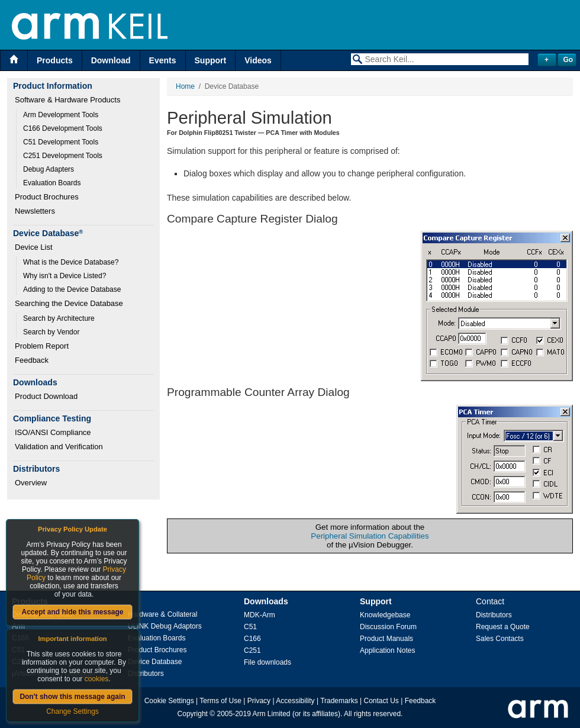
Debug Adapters (49, 169)
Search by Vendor (51, 332)
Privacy (259, 701)
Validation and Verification (59, 447)
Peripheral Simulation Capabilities (370, 536)
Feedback (32, 360)
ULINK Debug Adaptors (165, 626)
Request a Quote (503, 627)
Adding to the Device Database (72, 289)
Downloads (266, 601)
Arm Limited (272, 714)
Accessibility (295, 701)
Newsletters (35, 211)
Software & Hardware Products (67, 100)
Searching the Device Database (69, 303)
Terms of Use (220, 701)
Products (55, 60)
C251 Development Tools (63, 156)
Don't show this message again (72, 697)
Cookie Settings (169, 701)
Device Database (155, 662)
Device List (34, 247)
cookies (97, 679)
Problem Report (42, 346)
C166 (252, 639)
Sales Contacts (500, 639)
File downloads (268, 662)
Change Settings (72, 711)
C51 (250, 627)
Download (111, 60)
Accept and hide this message (72, 612)
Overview (31, 483)
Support (211, 60)
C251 (252, 650)
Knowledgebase (385, 615)
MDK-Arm (260, 615)
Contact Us (381, 701)
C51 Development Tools (61, 142)
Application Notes (387, 650)
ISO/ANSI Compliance (53, 432)
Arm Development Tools (61, 115)
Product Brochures (47, 197)
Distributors (146, 674)
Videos (258, 60)
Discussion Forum (388, 627)
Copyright (193, 714)
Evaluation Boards (52, 183)
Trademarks (339, 701)
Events (163, 60)
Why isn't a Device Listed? (65, 276)
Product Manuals (386, 639)
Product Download (46, 396)
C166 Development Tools (63, 128)
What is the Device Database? (71, 262)
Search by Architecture (59, 318)
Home (185, 86)
